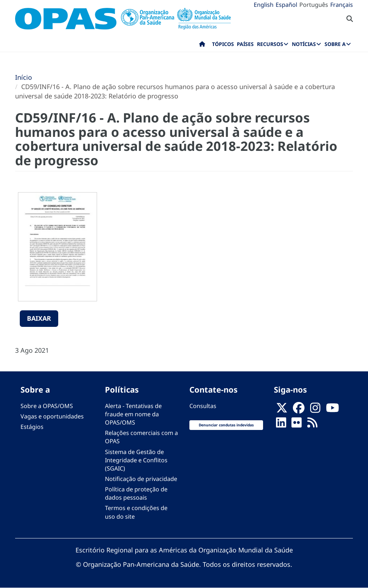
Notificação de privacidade (141, 479)
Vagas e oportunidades (52, 416)
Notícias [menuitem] (304, 44)
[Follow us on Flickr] (296, 425)
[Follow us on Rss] (312, 425)
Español (286, 5)
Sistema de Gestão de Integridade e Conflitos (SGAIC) (136, 460)
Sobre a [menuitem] (335, 44)
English (264, 5)
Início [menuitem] (202, 46)
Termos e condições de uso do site (136, 512)
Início (24, 77)
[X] (282, 410)
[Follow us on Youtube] (332, 410)
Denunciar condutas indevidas (226, 425)
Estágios (32, 427)
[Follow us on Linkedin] (281, 425)
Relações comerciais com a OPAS (141, 437)
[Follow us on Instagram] (315, 410)
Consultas (203, 406)
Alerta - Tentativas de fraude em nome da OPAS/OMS (133, 414)
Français (342, 5)
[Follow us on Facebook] (299, 410)
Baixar (39, 318)
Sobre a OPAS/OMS (47, 406)
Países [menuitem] (245, 44)
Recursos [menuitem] (270, 44)
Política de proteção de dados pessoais (136, 493)
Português (314, 5)
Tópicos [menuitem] (223, 44)
